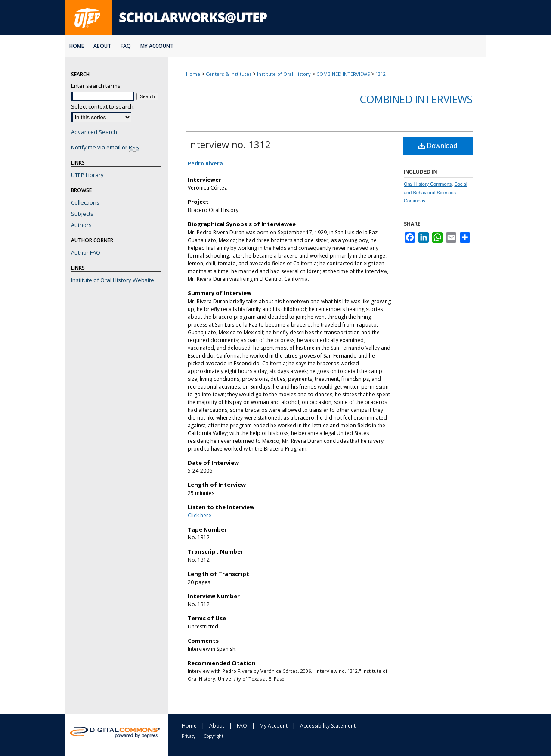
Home (193, 74)
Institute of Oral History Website (113, 280)
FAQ (242, 726)
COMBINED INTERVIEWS (343, 74)
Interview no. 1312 (229, 144)
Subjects (82, 214)
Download (438, 146)
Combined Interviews (416, 99)
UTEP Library (87, 175)
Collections (85, 202)
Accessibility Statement (328, 726)
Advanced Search (94, 132)
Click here (200, 515)
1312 (381, 74)
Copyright (214, 736)
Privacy (189, 736)
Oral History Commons (428, 184)
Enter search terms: (96, 86)
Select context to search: (103, 106)
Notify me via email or (105, 147)
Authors (81, 225)
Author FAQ (86, 252)
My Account (274, 726)
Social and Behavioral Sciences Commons (435, 193)
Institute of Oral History (284, 74)
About (217, 726)
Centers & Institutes (229, 74)
